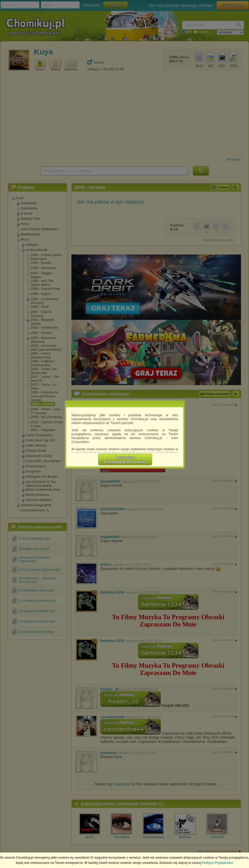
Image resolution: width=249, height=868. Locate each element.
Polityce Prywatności (218, 863)
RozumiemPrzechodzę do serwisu (125, 460)
